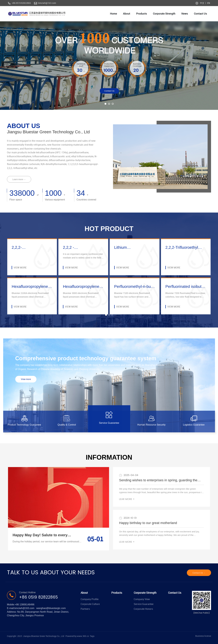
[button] (105, 104)
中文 (202, 3)
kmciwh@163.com (47, 3)
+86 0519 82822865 (21, 3)
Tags (92, 636)
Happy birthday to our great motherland (148, 523)
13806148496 (27, 605)
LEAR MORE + (127, 499)
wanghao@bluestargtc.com (51, 608)
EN (208, 3)
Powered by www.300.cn (77, 636)
